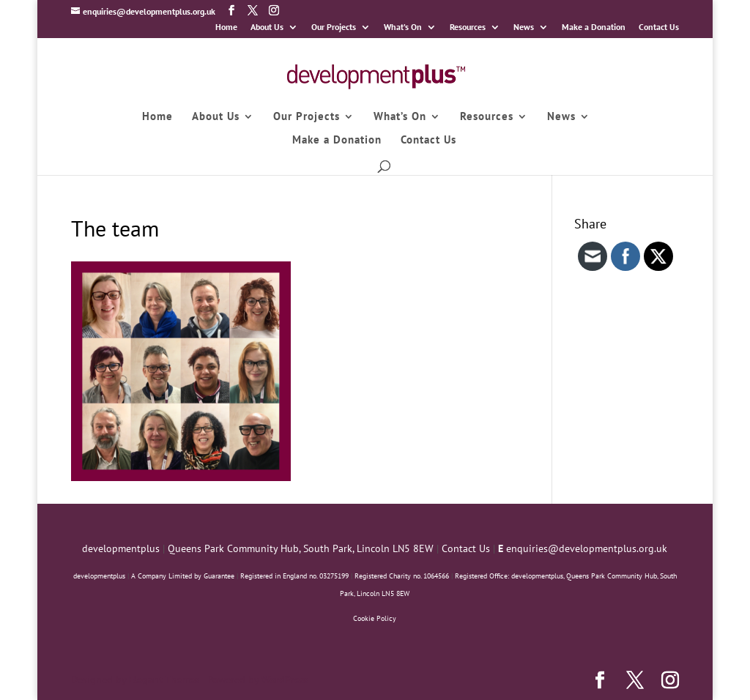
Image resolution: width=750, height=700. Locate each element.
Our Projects (334, 27)
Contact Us (659, 27)
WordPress (285, 679)
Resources (468, 27)
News (524, 27)
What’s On (403, 27)
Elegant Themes (164, 679)
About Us (267, 27)
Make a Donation (594, 27)
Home (226, 27)
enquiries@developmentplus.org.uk (587, 548)
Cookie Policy (375, 618)
